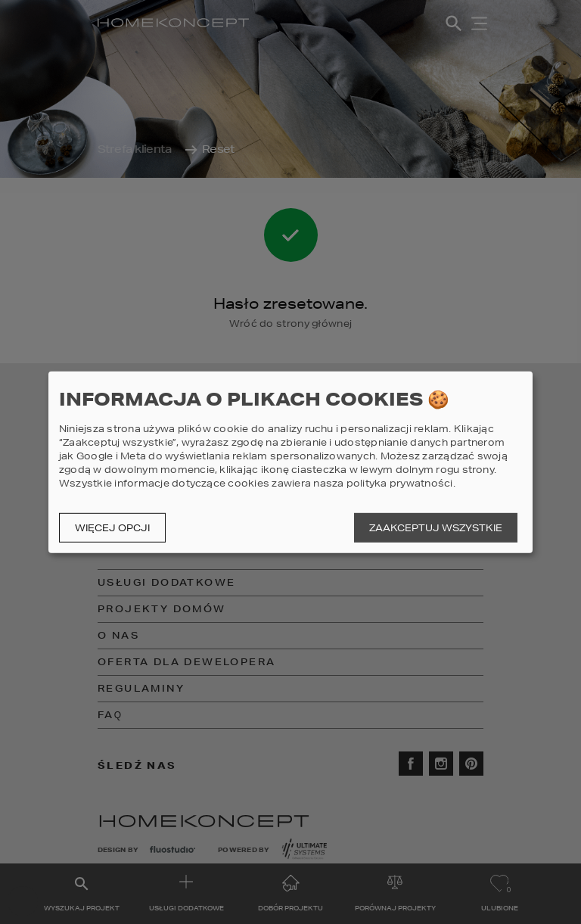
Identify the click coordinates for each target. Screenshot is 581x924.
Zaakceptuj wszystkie (436, 528)
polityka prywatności (400, 483)
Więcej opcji (112, 528)
